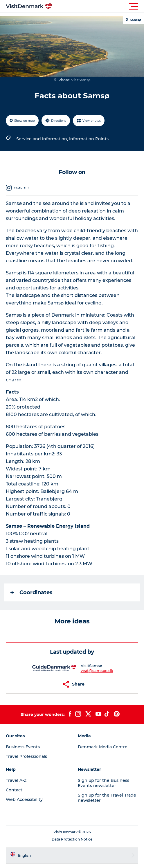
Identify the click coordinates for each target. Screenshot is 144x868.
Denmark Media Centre (103, 747)
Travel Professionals (26, 756)
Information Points (89, 139)
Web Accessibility (24, 799)
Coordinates (32, 592)
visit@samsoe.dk (97, 671)
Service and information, (43, 139)
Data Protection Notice (72, 839)
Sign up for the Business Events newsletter (103, 783)
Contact (14, 790)
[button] (98, 6)
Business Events (23, 747)
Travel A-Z (16, 780)
